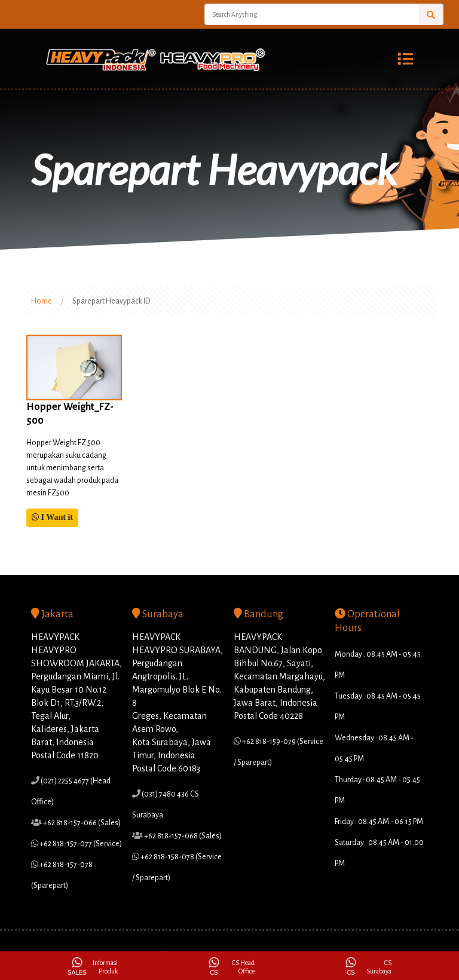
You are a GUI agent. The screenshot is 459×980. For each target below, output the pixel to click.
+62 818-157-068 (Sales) (182, 836)
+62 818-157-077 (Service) (80, 844)
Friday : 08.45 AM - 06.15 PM (379, 822)
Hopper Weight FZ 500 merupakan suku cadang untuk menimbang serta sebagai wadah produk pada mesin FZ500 (72, 468)
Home (42, 301)
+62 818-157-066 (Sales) (81, 823)
